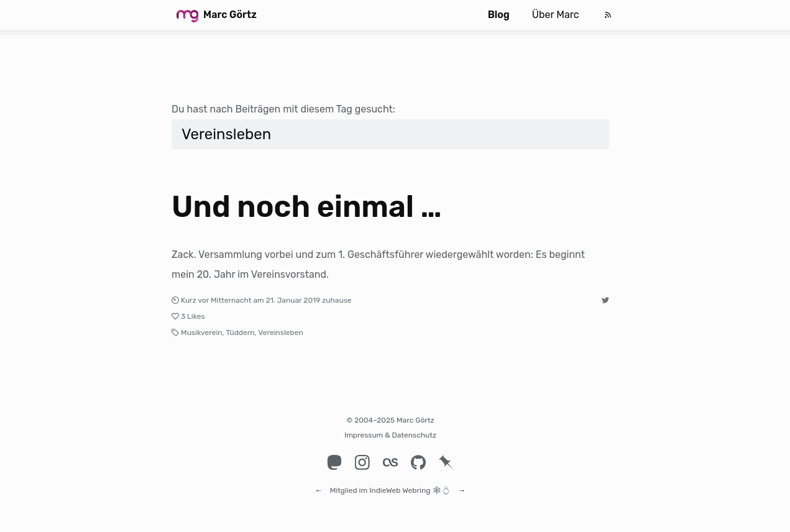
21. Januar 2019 (293, 300)
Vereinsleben (281, 332)
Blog (499, 15)
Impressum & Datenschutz (390, 435)
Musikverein (201, 332)
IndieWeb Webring (400, 485)
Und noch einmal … (307, 207)
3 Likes (193, 316)
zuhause (337, 300)
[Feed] (608, 15)
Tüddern (241, 332)
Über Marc (556, 15)
